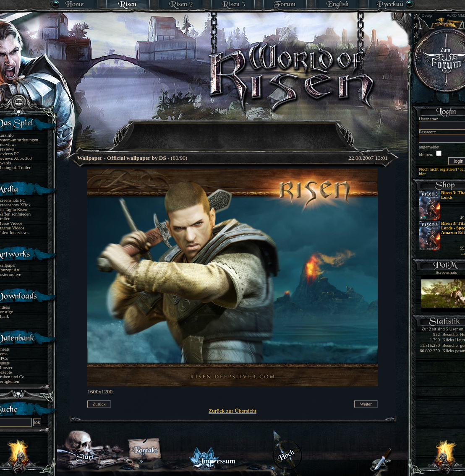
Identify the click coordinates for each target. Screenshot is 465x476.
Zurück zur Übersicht (232, 411)
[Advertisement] (233, 130)
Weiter (366, 404)
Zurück (99, 404)
